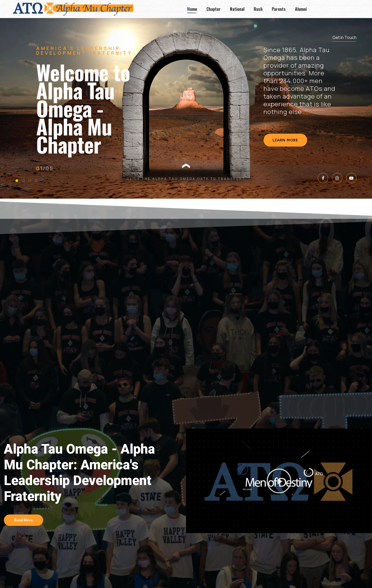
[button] (279, 481)
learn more (285, 141)
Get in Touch (344, 37)
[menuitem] (192, 9)
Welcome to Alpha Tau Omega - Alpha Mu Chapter (83, 108)
